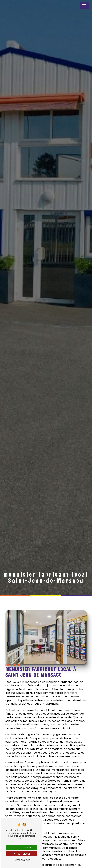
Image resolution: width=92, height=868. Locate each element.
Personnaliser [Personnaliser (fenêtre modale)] (22, 860)
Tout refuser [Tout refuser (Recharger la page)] (22, 854)
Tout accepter (22, 847)
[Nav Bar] (84, 6)
